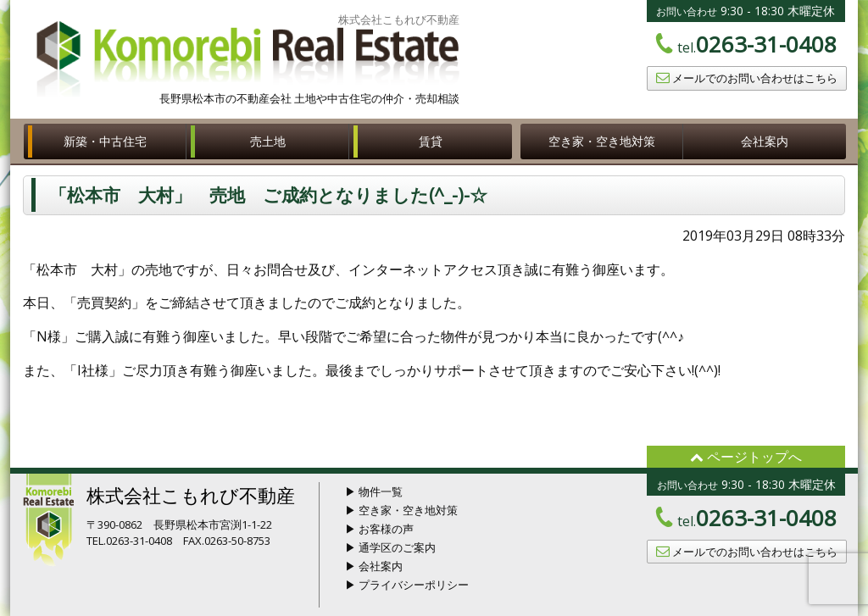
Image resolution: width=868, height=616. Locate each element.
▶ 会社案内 (374, 566)
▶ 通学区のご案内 (390, 547)
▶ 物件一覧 (374, 491)
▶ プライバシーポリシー (407, 585)
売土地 (268, 141)
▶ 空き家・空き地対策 (401, 510)
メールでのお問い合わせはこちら (747, 78)
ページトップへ (746, 457)
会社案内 (765, 141)
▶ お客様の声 (379, 529)
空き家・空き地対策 (602, 141)
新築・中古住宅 (105, 141)
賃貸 (431, 141)
